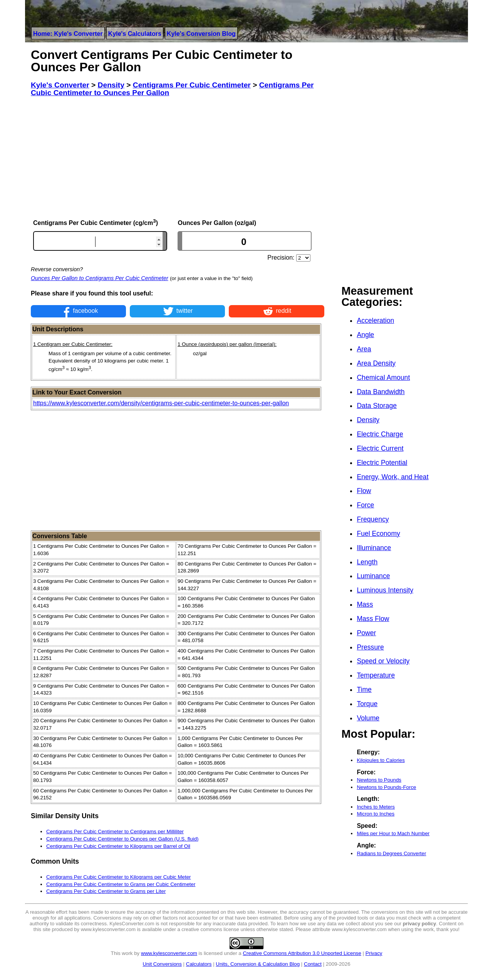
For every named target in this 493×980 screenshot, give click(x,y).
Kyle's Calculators (135, 34)
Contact (313, 964)
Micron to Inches (376, 814)
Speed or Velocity (383, 661)
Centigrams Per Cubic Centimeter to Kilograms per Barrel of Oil (118, 846)
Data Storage (377, 406)
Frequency (373, 519)
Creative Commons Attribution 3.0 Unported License (302, 953)
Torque (367, 704)
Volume (368, 718)
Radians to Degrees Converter (391, 853)
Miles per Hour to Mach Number (393, 833)
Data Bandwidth (381, 392)
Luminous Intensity (385, 590)
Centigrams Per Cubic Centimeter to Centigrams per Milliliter (115, 831)
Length (367, 562)
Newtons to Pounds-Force (386, 787)
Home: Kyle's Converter (68, 34)
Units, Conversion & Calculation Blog (258, 964)
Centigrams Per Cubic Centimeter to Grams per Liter (106, 891)
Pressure (370, 647)
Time (364, 690)
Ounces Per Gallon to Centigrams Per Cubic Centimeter (100, 278)
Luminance (373, 576)
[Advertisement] (178, 158)
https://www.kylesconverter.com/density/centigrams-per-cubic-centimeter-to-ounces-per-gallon (161, 403)
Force (365, 505)
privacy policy (420, 924)
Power (366, 633)
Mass (365, 604)
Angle (365, 335)
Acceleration (375, 321)
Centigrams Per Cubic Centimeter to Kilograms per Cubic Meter (119, 877)
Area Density (376, 363)
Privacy (374, 953)
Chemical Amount (383, 378)
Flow (364, 491)
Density (368, 420)
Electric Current (380, 448)
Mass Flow (373, 619)
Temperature (376, 675)
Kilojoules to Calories (381, 760)
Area (364, 349)
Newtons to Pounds (379, 780)
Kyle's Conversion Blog (201, 34)
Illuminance (374, 548)
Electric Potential (382, 463)
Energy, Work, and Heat (392, 477)
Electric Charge (380, 434)
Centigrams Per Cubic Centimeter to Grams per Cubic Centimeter (121, 884)
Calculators (199, 964)
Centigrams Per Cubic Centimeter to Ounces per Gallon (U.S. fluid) (122, 839)
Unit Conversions (162, 964)
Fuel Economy (378, 534)
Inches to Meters (376, 807)
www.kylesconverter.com (169, 953)
